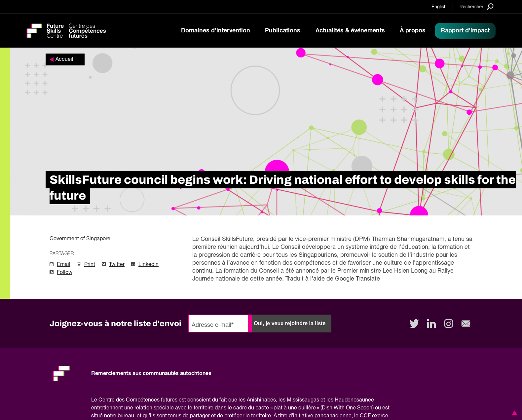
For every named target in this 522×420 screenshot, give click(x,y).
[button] (513, 413)
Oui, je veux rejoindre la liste (290, 323)
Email (64, 265)
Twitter (117, 265)
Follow (65, 273)
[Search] (477, 6)
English (439, 7)
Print (90, 265)
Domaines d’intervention (216, 31)
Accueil (64, 59)
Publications (283, 31)
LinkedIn (149, 265)
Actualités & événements (350, 31)
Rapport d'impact (465, 31)
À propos (413, 31)
